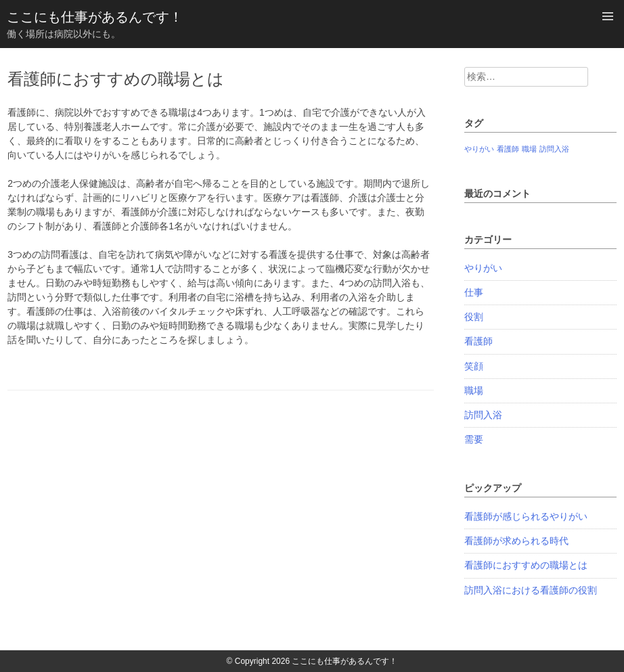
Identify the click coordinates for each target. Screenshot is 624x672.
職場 (474, 390)
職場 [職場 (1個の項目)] (529, 149)
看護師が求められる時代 (516, 541)
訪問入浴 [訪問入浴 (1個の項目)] (554, 149)
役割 (474, 317)
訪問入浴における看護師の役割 (531, 590)
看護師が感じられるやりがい (526, 516)
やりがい (483, 268)
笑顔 (474, 366)
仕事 (474, 292)
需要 (474, 439)
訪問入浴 (483, 415)
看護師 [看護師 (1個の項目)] (508, 149)
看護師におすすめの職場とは (526, 565)
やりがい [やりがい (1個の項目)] (479, 149)
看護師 (478, 341)
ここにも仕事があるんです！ (95, 17)
